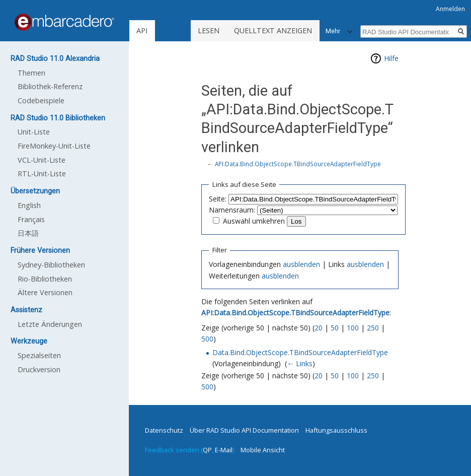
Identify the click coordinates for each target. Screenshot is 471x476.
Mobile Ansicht (263, 450)
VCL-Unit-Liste (42, 160)
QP (207, 450)
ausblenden (301, 264)
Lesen (209, 30)
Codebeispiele (41, 100)
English (29, 205)
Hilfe (391, 58)
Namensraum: (232, 210)
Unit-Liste (34, 132)
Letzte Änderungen (50, 324)
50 (335, 328)
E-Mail (224, 450)
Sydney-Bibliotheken (51, 265)
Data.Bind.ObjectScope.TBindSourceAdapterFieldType (300, 352)
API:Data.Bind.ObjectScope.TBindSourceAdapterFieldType (298, 164)
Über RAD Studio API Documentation (244, 430)
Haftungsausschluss (336, 430)
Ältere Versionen (45, 292)
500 (207, 339)
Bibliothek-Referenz (50, 86)
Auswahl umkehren (254, 221)
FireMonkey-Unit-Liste (54, 146)
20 (319, 328)
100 (353, 328)
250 (373, 328)
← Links (300, 363)
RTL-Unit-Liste (42, 174)
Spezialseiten (39, 355)
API (142, 30)
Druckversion (39, 369)
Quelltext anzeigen (273, 30)
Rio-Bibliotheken (45, 279)
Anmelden (450, 9)
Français (31, 219)
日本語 (28, 233)
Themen (31, 73)
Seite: (218, 199)
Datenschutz (164, 430)
